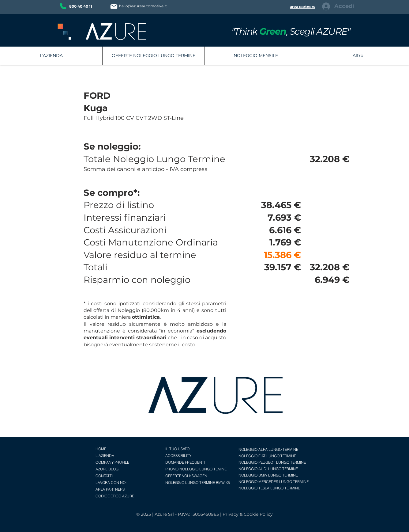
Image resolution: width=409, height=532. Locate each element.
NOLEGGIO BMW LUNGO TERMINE (268, 475)
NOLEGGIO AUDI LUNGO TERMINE (268, 469)
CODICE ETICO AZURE (115, 496)
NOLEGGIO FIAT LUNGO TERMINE (267, 456)
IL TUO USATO (177, 449)
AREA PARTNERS (110, 489)
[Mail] (114, 6)
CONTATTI (104, 476)
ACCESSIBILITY (178, 456)
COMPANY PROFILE (112, 462)
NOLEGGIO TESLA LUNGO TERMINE (269, 488)
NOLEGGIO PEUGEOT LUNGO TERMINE (272, 462)
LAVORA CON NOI (111, 483)
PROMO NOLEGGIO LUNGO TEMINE (196, 469)
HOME (101, 449)
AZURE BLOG (107, 469)
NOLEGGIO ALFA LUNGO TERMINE (268, 449)
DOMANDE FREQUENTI (185, 462)
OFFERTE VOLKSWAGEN (186, 476)
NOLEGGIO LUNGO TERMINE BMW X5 (198, 483)
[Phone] (63, 6)
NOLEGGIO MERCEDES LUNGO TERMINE (274, 482)
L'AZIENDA (105, 456)
